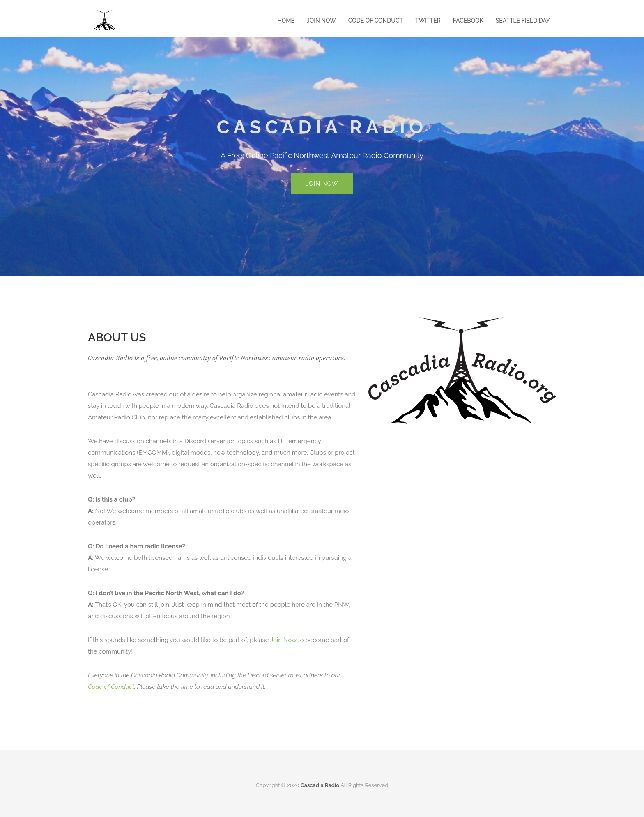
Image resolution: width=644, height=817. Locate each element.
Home (286, 21)
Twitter (428, 21)
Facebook (468, 21)
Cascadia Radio (320, 785)
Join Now (321, 21)
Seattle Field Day (523, 21)
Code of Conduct (376, 21)
